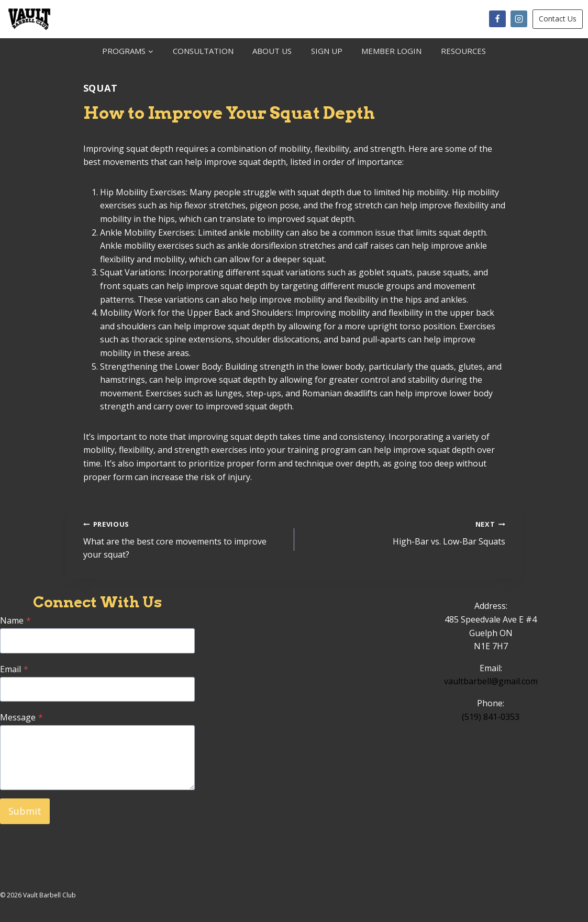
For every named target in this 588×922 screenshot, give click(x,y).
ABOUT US (272, 51)
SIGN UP (327, 51)
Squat (101, 88)
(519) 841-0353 (491, 717)
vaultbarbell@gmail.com (491, 681)
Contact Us (558, 19)
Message (21, 717)
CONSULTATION (203, 51)
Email (14, 669)
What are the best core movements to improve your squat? (185, 539)
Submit (25, 811)
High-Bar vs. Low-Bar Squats (404, 532)
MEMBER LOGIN (391, 51)
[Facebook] (497, 19)
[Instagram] (519, 19)
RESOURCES (463, 51)
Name (15, 620)
